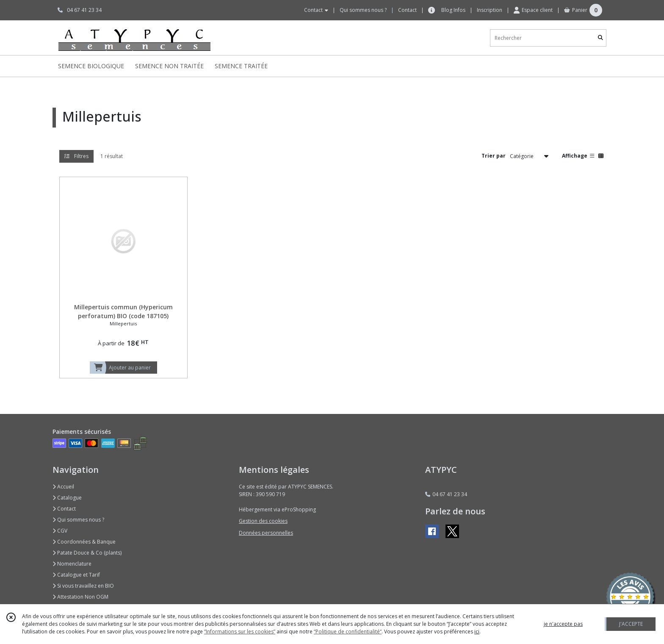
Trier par (494, 156)
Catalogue (67, 498)
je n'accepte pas (563, 624)
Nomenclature (72, 564)
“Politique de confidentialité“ (348, 632)
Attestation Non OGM (80, 597)
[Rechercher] (600, 38)
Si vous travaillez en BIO (83, 586)
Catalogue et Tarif (76, 575)
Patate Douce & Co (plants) (87, 553)
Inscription (490, 10)
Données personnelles (266, 533)
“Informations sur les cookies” (240, 632)
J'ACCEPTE (631, 624)
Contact (407, 10)
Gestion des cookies (263, 521)
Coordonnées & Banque (84, 542)
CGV (60, 531)
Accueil (63, 487)
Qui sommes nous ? (78, 520)
